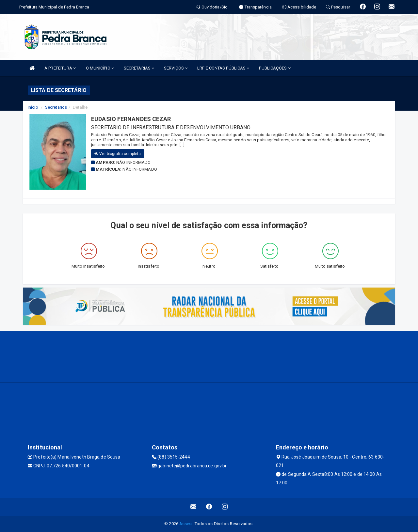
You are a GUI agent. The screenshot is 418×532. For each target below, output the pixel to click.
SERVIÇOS (176, 68)
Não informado (133, 162)
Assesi (186, 524)
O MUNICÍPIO (100, 68)
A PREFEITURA (60, 68)
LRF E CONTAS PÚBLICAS (223, 68)
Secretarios (56, 107)
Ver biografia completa (118, 154)
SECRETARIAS (139, 68)
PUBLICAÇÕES (275, 68)
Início (33, 107)
